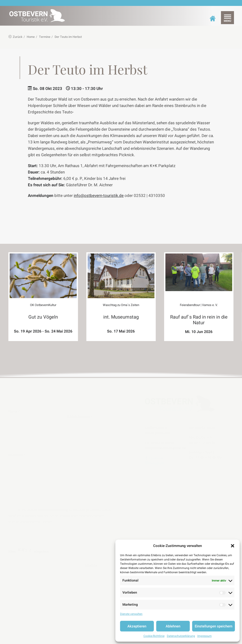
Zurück (15, 37)
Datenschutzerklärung (181, 636)
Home (31, 37)
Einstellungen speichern (214, 626)
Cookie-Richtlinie (154, 636)
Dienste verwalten (131, 614)
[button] (233, 546)
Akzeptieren (137, 626)
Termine (45, 37)
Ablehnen (173, 626)
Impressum (205, 636)
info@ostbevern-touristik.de (99, 196)
